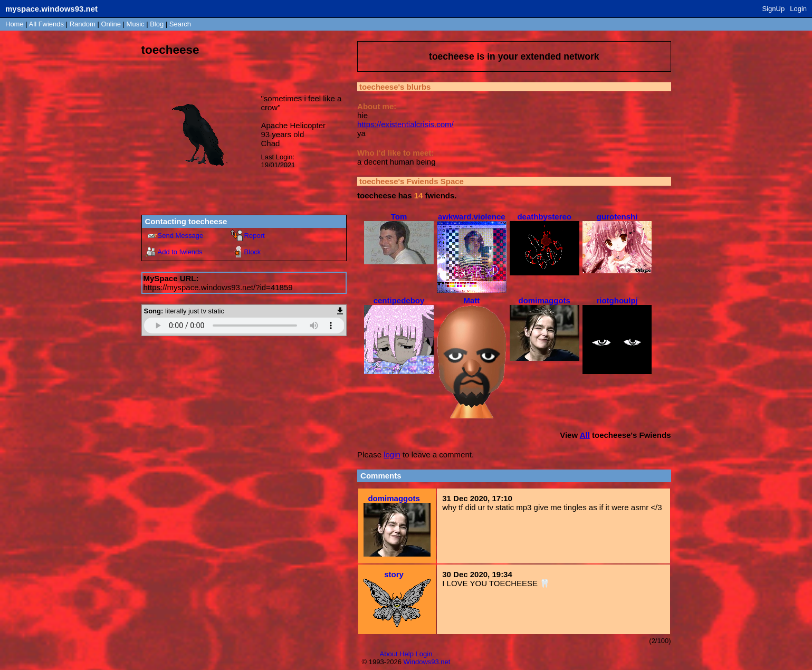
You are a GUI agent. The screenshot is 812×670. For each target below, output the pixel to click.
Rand (83, 24)
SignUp (774, 9)
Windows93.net (427, 662)
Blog (157, 24)
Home (15, 24)
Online (111, 24)
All (46, 24)
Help (407, 654)
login (392, 454)
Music (136, 24)
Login (798, 9)
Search (180, 24)
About (389, 654)
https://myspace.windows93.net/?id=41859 (218, 287)
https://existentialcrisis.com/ (405, 124)
